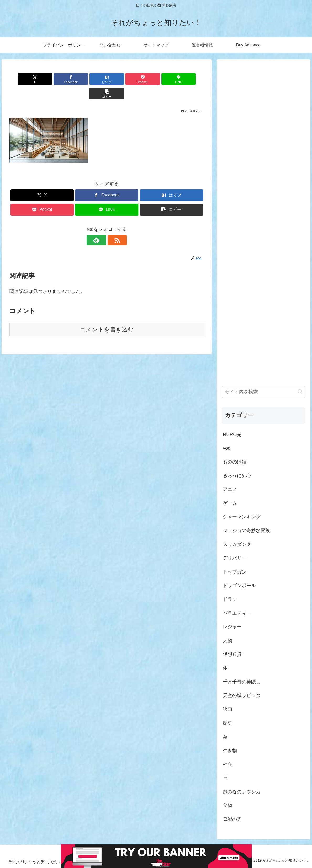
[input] (264, 392)
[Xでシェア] (25, 79)
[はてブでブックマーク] (90, 79)
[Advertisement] (264, 217)
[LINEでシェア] (156, 79)
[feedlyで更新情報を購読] (101, 226)
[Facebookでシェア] (58, 79)
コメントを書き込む (107, 315)
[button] (189, 79)
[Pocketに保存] (123, 79)
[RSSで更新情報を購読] (113, 226)
